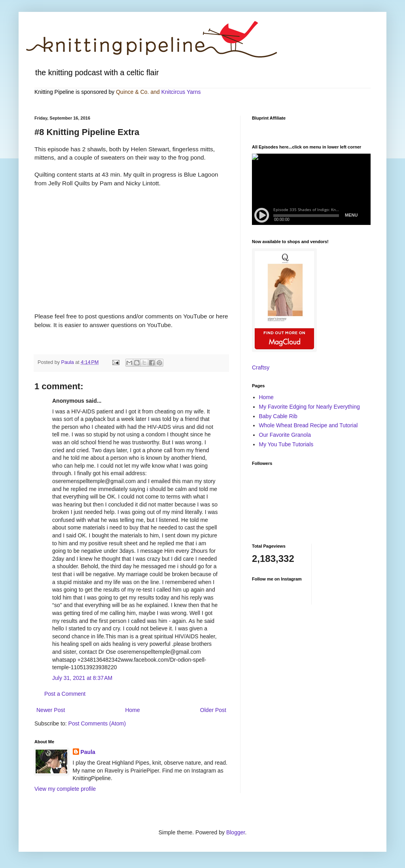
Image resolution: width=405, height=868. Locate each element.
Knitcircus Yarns (181, 92)
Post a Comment (65, 694)
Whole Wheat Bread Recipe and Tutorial (308, 425)
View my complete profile (65, 789)
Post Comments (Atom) (97, 723)
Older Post (213, 710)
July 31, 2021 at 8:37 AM (82, 678)
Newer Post (51, 710)
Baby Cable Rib (278, 416)
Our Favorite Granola (285, 435)
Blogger (236, 832)
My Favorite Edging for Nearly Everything (309, 407)
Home (132, 710)
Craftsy (261, 367)
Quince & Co (132, 92)
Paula (88, 752)
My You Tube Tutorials (286, 444)
